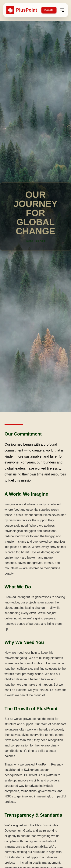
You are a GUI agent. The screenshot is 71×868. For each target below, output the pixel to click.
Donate (49, 10)
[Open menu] (62, 10)
